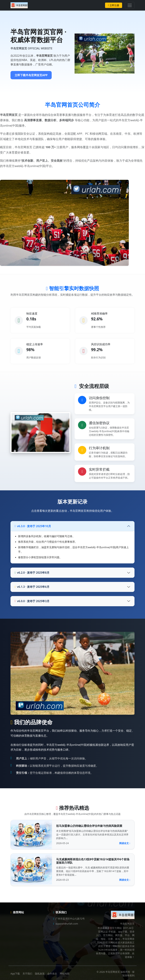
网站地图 (65, 974)
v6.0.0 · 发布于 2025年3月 (32, 601)
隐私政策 (40, 974)
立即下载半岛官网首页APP (31, 75)
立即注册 (114, 5)
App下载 (15, 974)
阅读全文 (125, 843)
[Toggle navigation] (130, 5)
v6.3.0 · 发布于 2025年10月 (33, 526)
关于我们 (27, 974)
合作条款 (52, 974)
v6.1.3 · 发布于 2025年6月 (32, 587)
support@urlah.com (67, 924)
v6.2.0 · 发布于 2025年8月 (32, 573)
